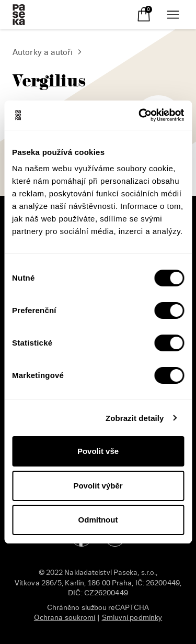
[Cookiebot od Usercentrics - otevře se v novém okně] (140, 115)
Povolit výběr (98, 486)
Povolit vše (98, 451)
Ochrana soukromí (65, 618)
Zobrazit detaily (135, 418)
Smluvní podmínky (132, 618)
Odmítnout (98, 520)
